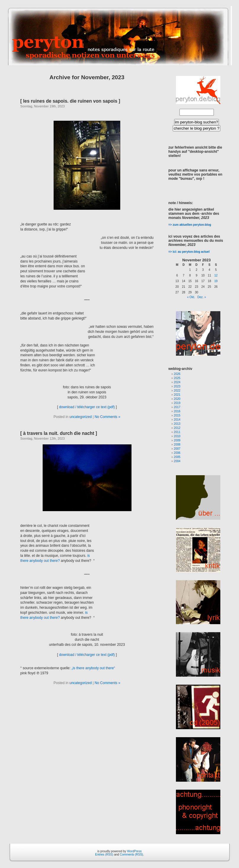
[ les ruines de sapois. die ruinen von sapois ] (70, 101)
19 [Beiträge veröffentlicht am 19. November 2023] (216, 281)
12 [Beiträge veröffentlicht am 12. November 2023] (216, 275)
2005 (177, 457)
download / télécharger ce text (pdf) (87, 407)
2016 (177, 411)
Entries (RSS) (104, 855)
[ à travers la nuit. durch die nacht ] (59, 433)
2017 (177, 407)
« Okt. (191, 297)
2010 (177, 436)
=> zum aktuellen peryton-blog (190, 225)
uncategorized (80, 417)
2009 (177, 440)
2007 (177, 449)
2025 (177, 378)
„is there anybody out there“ (93, 668)
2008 (177, 445)
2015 (177, 415)
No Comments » (107, 417)
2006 (177, 453)
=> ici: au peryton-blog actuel (189, 252)
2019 (177, 403)
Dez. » (202, 297)
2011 (177, 432)
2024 (177, 382)
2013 (177, 424)
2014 (177, 420)
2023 (177, 386)
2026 (177, 374)
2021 (177, 395)
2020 (177, 399)
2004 (177, 461)
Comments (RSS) (131, 855)
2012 (177, 428)
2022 (177, 391)
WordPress (134, 851)
